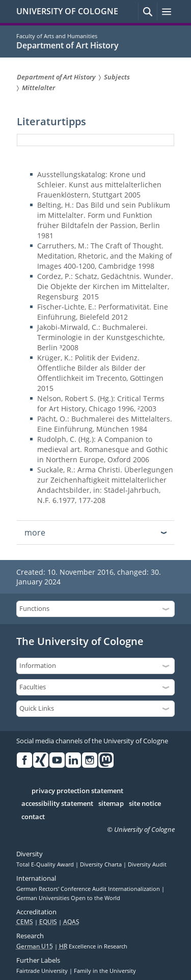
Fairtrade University (43, 971)
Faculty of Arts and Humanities (57, 36)
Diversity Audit (147, 864)
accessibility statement (57, 804)
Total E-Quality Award (46, 864)
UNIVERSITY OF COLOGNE (67, 11)
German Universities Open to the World (68, 898)
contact (33, 817)
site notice (145, 804)
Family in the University (105, 971)
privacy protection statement (77, 791)
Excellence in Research (93, 946)
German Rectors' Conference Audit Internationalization (89, 889)
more (35, 533)
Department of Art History (67, 45)
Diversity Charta (102, 864)
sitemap (111, 804)
